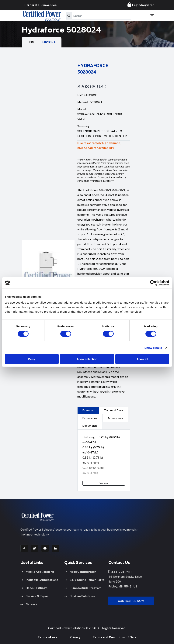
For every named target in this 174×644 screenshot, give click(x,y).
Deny (32, 359)
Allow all (142, 359)
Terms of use (47, 637)
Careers (29, 604)
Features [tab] (88, 410)
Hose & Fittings (34, 588)
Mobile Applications (37, 572)
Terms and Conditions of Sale (115, 637)
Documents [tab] (90, 426)
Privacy (75, 637)
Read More (104, 483)
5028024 (49, 42)
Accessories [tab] (115, 418)
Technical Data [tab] (113, 410)
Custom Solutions (80, 596)
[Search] (101, 16)
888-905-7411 (120, 572)
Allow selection (87, 359)
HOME (32, 42)
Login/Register (141, 5)
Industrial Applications (39, 580)
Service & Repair (35, 596)
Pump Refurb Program (83, 588)
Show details (153, 348)
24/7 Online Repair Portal (85, 580)
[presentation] (88, 410)
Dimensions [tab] (90, 418)
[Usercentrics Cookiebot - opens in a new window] (153, 283)
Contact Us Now (131, 601)
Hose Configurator (80, 572)
